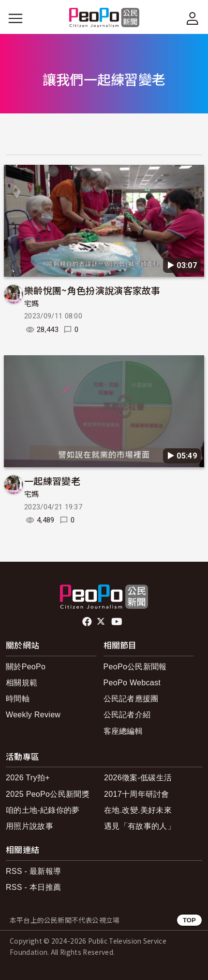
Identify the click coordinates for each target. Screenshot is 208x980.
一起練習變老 (52, 481)
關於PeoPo (26, 667)
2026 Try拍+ (28, 778)
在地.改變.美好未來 (138, 810)
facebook (88, 622)
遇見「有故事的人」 (140, 826)
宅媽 (32, 304)
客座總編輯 (123, 731)
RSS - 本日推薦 (33, 887)
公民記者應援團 (131, 699)
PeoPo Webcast (132, 683)
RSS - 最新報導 (33, 871)
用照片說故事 (30, 826)
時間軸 (18, 699)
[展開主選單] (15, 18)
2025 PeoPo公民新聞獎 (48, 794)
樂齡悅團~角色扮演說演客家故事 (92, 290)
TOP (189, 920)
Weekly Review (33, 715)
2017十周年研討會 (137, 794)
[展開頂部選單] (193, 18)
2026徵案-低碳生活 (138, 778)
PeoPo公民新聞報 (135, 667)
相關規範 (22, 683)
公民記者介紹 (127, 715)
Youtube (118, 622)
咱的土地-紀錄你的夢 (43, 810)
